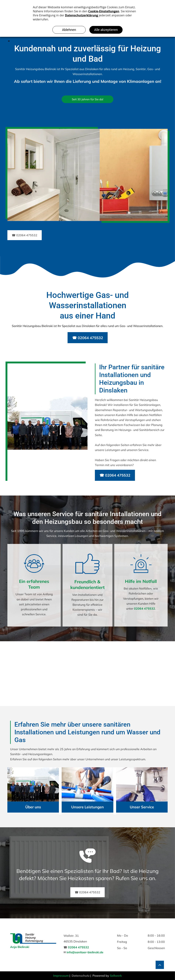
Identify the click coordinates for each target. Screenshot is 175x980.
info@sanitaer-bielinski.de (85, 952)
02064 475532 (145, 608)
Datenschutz (81, 976)
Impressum (61, 976)
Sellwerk (116, 976)
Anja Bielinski (20, 947)
